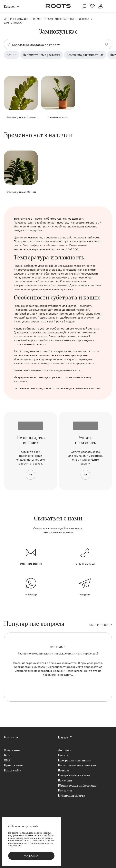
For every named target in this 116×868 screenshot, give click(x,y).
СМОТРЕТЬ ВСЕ (99, 625)
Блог (7, 755)
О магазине (12, 750)
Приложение (13, 765)
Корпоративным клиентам (77, 765)
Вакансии (65, 780)
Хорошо (31, 856)
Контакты (11, 737)
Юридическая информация (78, 785)
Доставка (65, 750)
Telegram (85, 594)
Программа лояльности (75, 760)
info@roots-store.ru (31, 563)
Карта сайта (13, 770)
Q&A (7, 760)
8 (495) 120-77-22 (85, 563)
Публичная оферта (71, 795)
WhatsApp (31, 594)
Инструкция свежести (74, 775)
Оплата (63, 755)
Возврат (64, 770)
